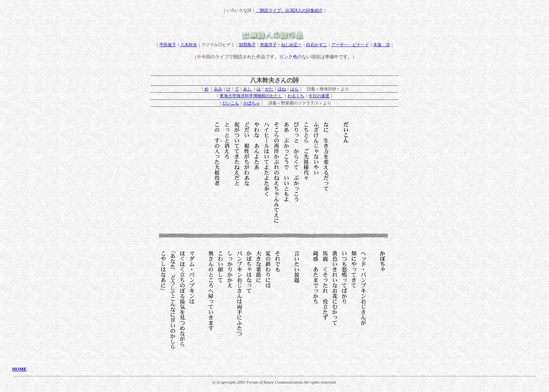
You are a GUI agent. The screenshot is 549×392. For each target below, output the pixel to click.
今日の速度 (319, 96)
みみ (218, 89)
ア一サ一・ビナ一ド (350, 45)
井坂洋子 (268, 45)
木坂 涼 (382, 45)
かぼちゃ (252, 103)
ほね (282, 89)
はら (294, 89)
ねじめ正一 (291, 45)
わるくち (296, 96)
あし (247, 89)
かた (269, 89)
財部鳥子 (247, 45)
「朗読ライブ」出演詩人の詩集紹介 (289, 10)
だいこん (231, 103)
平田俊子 (168, 45)
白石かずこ (317, 45)
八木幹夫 (189, 45)
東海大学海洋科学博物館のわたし (251, 96)
